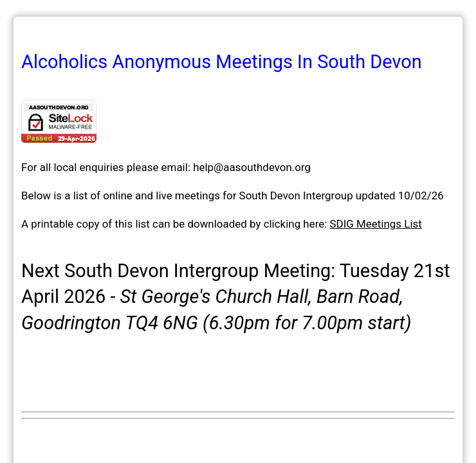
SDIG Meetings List (376, 224)
